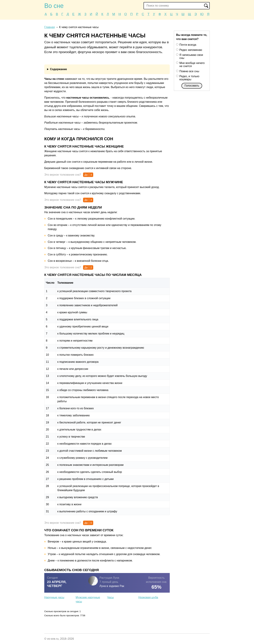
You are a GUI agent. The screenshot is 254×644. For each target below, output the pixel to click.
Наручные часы (54, 597)
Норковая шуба (148, 597)
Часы (110, 597)
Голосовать (192, 86)
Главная (50, 27)
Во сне (54, 6)
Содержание (59, 69)
